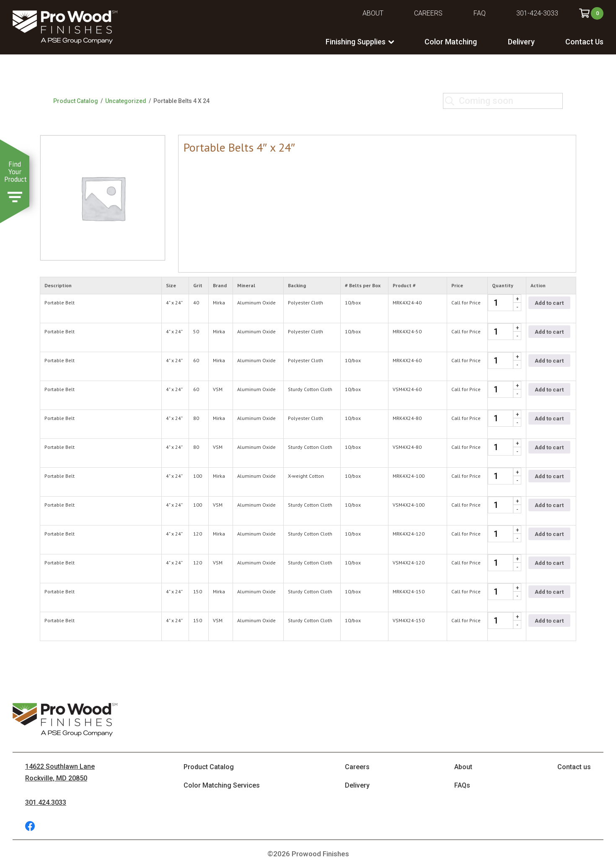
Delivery (521, 42)
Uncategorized (126, 101)
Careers (428, 13)
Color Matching (451, 42)
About (373, 13)
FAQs (462, 785)
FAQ (480, 13)
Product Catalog (76, 101)
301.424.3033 (46, 802)
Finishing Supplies (356, 42)
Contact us (574, 767)
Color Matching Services (222, 785)
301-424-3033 (537, 13)
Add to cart (549, 303)
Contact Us (584, 42)
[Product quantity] (505, 303)
